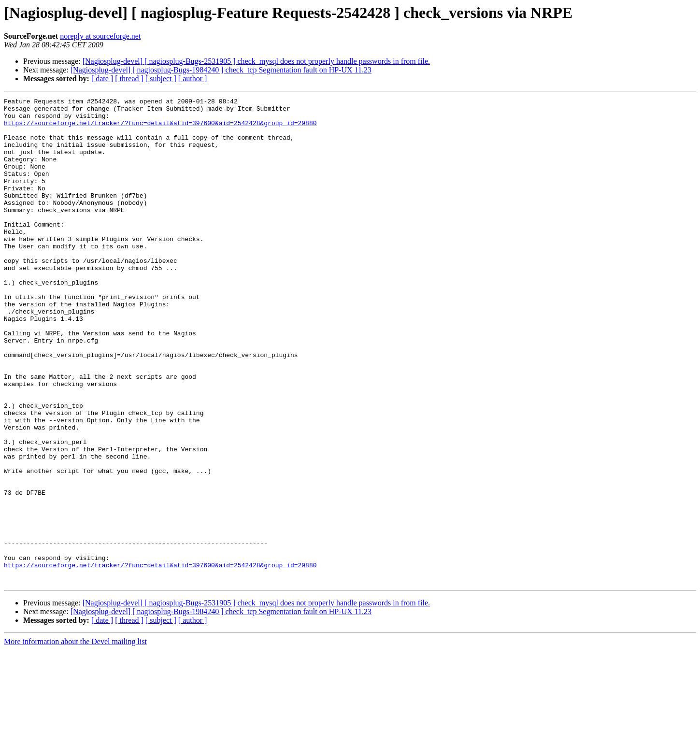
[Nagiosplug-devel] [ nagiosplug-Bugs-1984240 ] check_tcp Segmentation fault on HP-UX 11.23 (221, 70)
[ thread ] (129, 79)
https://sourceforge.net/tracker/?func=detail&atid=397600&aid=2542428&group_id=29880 (160, 129)
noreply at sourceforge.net (100, 36)
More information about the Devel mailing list (75, 739)
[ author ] (193, 79)
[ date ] (102, 79)
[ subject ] (161, 79)
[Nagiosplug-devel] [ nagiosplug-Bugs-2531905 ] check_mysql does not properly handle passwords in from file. (256, 61)
